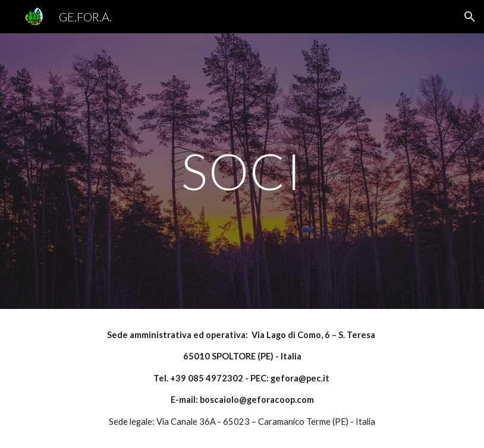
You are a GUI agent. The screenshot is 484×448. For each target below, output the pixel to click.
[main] (242, 171)
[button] (470, 17)
